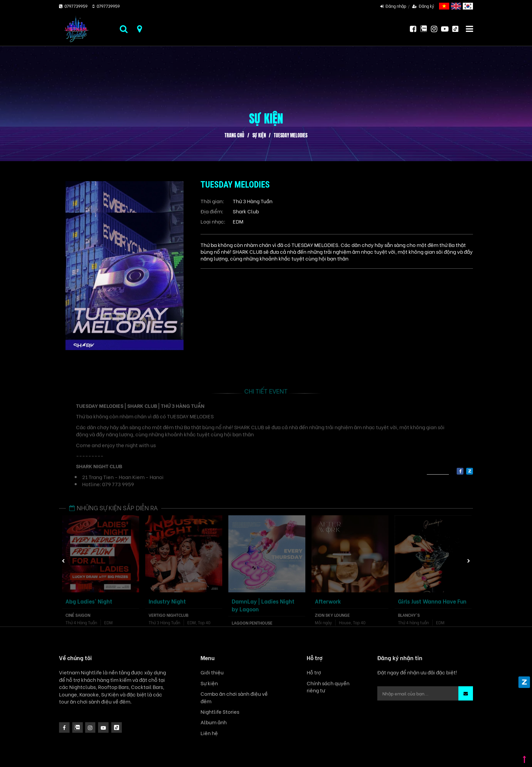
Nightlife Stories (220, 712)
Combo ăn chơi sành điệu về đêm (234, 697)
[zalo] (470, 471)
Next (469, 561)
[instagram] (78, 727)
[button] (466, 693)
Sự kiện (259, 136)
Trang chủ (234, 136)
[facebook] (460, 471)
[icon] (90, 727)
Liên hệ (209, 733)
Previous (63, 561)
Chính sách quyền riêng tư (328, 687)
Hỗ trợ (314, 672)
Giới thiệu (212, 672)
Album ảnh (214, 722)
